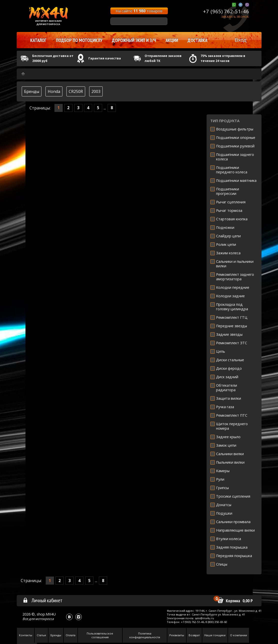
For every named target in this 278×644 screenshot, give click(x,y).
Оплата (71, 635)
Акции (172, 40)
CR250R (76, 91)
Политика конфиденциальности (145, 635)
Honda (54, 91)
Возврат (194, 635)
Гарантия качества (105, 58)
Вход (240, 40)
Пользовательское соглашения (100, 635)
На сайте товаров (139, 11)
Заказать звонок (235, 17)
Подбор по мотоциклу (79, 40)
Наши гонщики (215, 635)
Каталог (38, 40)
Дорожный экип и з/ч (134, 40)
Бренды (32, 91)
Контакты (26, 635)
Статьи (41, 635)
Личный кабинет (43, 600)
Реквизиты (177, 635)
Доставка (197, 40)
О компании (239, 635)
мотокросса (44, 619)
